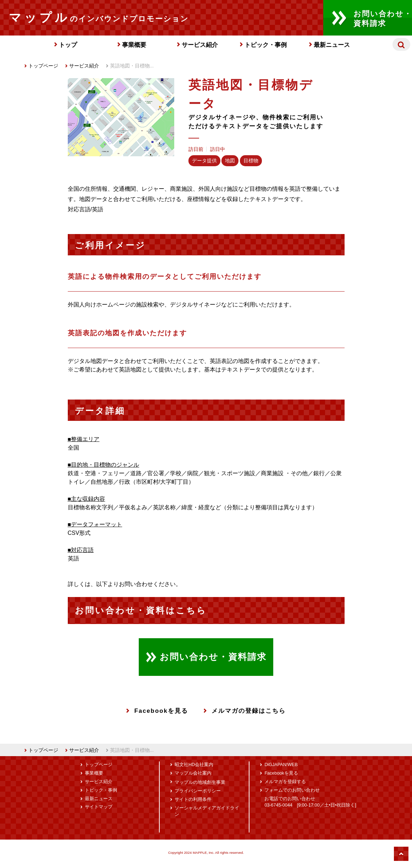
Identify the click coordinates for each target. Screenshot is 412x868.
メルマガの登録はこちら (245, 711)
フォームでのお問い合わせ (292, 790)
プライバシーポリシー (198, 791)
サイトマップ (99, 807)
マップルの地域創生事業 (200, 782)
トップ (68, 45)
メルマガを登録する (285, 782)
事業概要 (134, 45)
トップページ (41, 66)
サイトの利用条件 (193, 799)
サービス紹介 (200, 45)
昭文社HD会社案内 (194, 765)
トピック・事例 (266, 45)
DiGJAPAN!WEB (281, 765)
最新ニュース (332, 45)
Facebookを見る (157, 711)
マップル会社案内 (193, 773)
